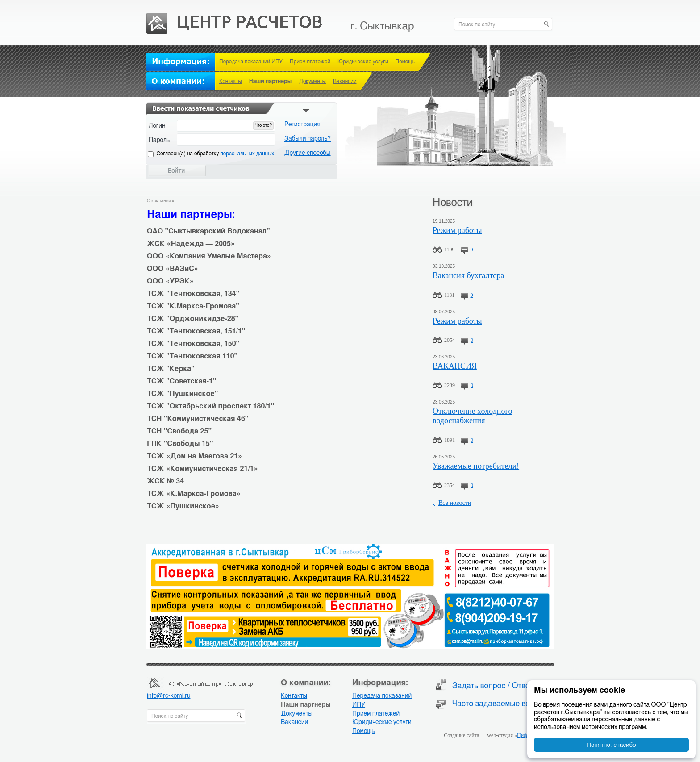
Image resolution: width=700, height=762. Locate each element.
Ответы (525, 686)
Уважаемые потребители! (476, 466)
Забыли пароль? (308, 139)
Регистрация (302, 125)
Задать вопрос (479, 686)
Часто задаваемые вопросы (502, 704)
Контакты (231, 81)
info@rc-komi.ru (169, 696)
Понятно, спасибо (611, 745)
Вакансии (345, 81)
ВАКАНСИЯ (455, 366)
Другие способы (308, 153)
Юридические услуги (363, 62)
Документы (312, 81)
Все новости (455, 503)
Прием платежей (310, 62)
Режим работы (457, 230)
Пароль (159, 140)
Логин (157, 126)
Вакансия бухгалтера (468, 275)
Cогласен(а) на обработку (215, 154)
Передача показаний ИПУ (251, 62)
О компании (159, 201)
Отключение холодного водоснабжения (472, 416)
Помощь (405, 62)
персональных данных (247, 154)
